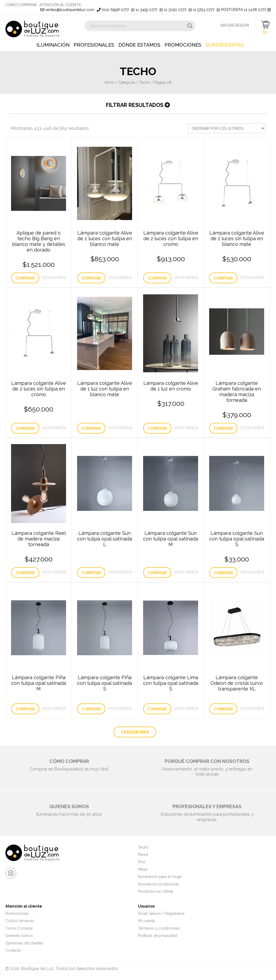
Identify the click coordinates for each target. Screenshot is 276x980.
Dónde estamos (139, 45)
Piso (142, 862)
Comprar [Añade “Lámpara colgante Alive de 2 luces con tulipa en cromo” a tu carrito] (157, 278)
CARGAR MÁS (135, 732)
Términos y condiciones (159, 928)
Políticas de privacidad (158, 936)
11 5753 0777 (201, 10)
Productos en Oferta (156, 891)
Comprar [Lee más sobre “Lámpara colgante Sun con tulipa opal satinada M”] (157, 573)
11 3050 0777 (173, 10)
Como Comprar (21, 5)
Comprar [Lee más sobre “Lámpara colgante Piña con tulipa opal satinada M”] (25, 709)
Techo (145, 82)
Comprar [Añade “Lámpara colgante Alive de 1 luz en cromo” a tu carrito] (157, 428)
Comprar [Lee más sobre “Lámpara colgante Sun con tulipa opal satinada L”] (91, 573)
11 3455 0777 (144, 10)
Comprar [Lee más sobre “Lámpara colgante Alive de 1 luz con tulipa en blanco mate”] (91, 428)
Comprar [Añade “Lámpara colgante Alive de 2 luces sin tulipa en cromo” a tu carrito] (25, 428)
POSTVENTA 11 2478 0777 (241, 10)
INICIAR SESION (235, 25)
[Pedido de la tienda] (226, 128)
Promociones (183, 45)
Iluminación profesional (158, 884)
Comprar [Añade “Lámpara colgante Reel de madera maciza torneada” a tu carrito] (25, 573)
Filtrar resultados (138, 105)
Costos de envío (20, 921)
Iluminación (53, 45)
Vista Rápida (54, 278)
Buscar (190, 26)
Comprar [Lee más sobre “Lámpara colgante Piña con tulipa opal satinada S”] (91, 709)
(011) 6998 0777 (113, 10)
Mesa (143, 869)
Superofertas (225, 45)
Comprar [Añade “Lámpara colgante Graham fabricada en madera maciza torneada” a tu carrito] (223, 428)
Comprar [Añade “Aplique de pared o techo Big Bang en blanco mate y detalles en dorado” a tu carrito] (25, 278)
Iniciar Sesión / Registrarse (161, 913)
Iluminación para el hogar (160, 877)
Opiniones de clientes (24, 943)
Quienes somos (19, 936)
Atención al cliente (60, 5)
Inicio (109, 82)
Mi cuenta (146, 921)
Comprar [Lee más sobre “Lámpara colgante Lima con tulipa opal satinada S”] (157, 709)
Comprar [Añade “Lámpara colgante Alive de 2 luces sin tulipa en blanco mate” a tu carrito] (223, 278)
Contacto (13, 950)
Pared (143, 855)
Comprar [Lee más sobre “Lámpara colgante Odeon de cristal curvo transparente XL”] (223, 709)
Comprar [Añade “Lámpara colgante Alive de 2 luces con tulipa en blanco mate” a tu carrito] (91, 278)
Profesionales (94, 45)
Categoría (127, 82)
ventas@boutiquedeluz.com (67, 10)
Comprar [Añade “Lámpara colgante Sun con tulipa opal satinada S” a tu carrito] (223, 573)
